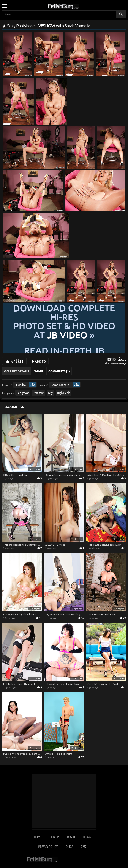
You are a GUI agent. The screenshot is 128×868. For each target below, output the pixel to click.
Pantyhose (23, 393)
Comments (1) (59, 371)
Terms (87, 837)
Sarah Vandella (61, 385)
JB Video (21, 385)
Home (38, 837)
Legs (51, 393)
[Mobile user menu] (4, 5)
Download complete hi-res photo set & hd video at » (64, 321)
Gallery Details (17, 371)
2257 (84, 846)
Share (39, 371)
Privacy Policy (48, 846)
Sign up (54, 837)
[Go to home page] (72, 6)
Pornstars (38, 393)
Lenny (115, 363)
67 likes (17, 361)
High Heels (63, 393)
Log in (71, 837)
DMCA (69, 846)
